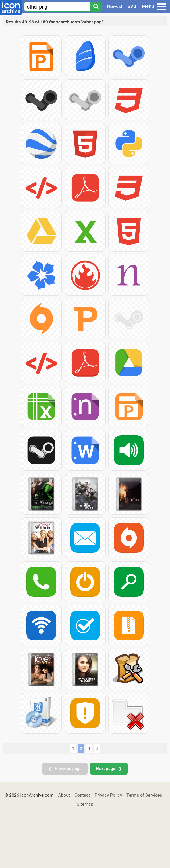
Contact (82, 795)
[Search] (96, 7)
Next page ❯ (109, 769)
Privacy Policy (108, 795)
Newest (115, 6)
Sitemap (85, 804)
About (64, 795)
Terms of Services (144, 795)
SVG (132, 6)
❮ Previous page (65, 769)
